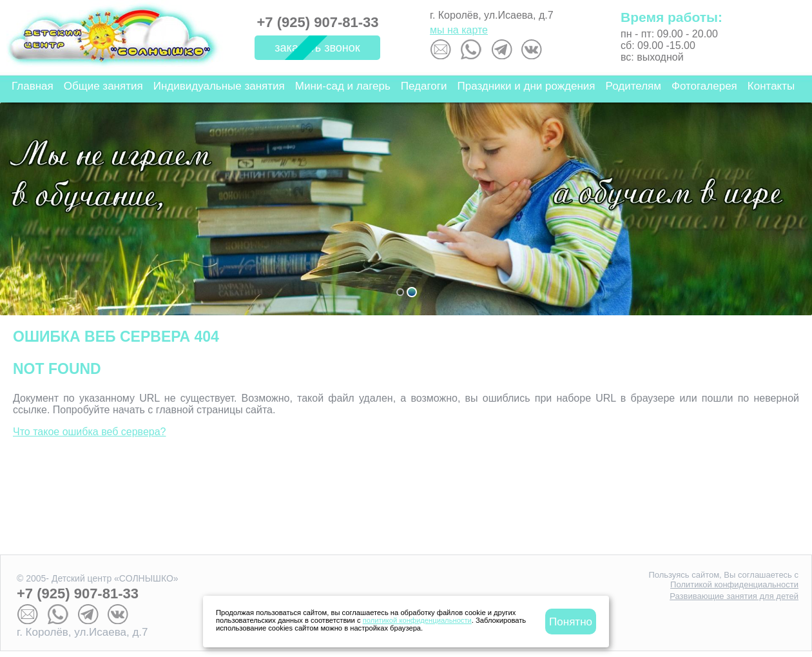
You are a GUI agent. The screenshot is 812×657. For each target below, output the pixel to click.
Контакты (771, 86)
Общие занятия (103, 86)
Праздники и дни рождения (526, 86)
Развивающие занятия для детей (734, 596)
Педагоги (424, 86)
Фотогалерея (704, 86)
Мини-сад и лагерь (343, 86)
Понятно (571, 622)
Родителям (633, 86)
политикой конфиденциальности (417, 620)
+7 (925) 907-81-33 (318, 22)
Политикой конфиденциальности (734, 584)
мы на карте (459, 30)
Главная (33, 86)
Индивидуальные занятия (219, 86)
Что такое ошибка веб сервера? (90, 432)
